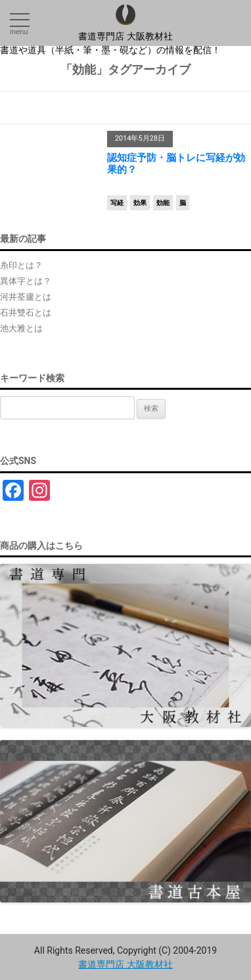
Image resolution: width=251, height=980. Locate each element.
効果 (140, 203)
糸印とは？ (21, 265)
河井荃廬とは (26, 297)
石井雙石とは (26, 313)
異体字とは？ (26, 281)
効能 (163, 203)
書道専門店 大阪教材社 (126, 36)
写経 (117, 203)
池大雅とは (21, 328)
